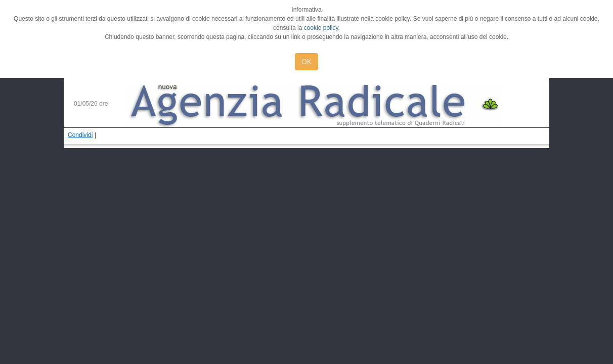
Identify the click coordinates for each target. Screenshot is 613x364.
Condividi (80, 135)
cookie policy (321, 28)
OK (306, 62)
